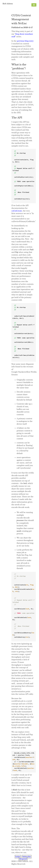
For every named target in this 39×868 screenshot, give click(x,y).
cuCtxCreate (17, 211)
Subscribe (27, 857)
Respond (23, 859)
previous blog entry (25, 41)
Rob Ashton (8, 4)
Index (18, 857)
